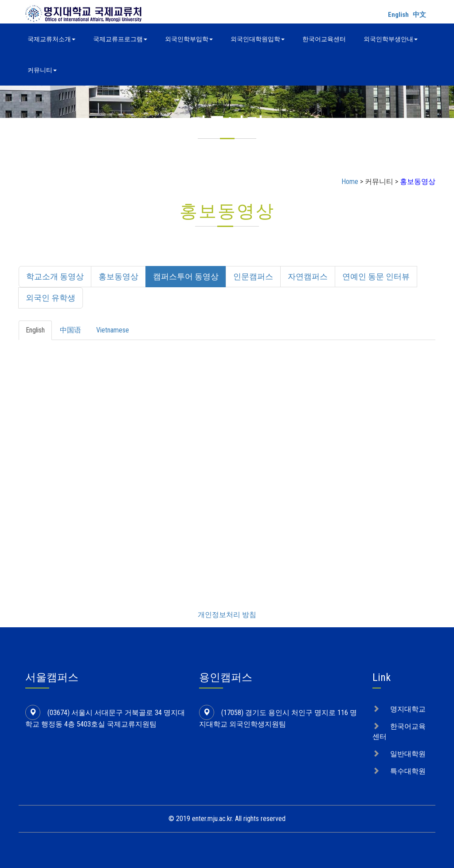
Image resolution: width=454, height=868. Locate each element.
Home (350, 182)
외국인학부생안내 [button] (391, 39)
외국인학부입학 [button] (189, 39)
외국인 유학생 (51, 298)
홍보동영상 (118, 276)
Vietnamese (113, 330)
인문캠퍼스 (253, 276)
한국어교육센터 (324, 39)
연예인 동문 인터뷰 (376, 276)
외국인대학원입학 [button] (258, 39)
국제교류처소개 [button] (51, 39)
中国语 (70, 330)
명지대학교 (408, 709)
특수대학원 (408, 771)
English (398, 15)
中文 (419, 15)
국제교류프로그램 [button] (120, 39)
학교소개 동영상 (55, 276)
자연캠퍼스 (308, 276)
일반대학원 (408, 754)
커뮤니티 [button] (42, 70)
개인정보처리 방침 (227, 615)
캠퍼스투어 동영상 (186, 276)
